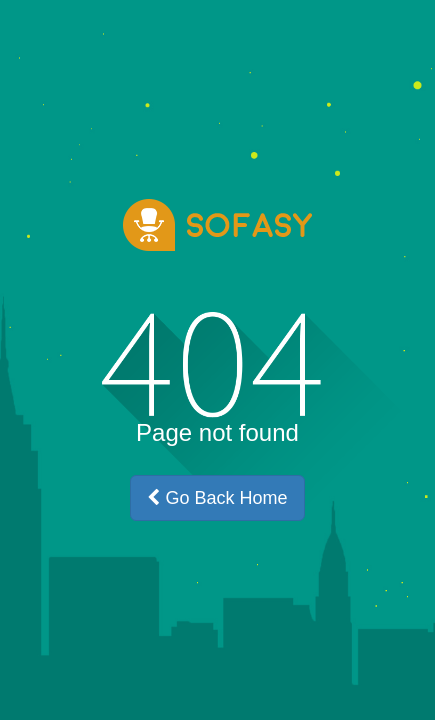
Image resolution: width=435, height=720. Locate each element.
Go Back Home (217, 498)
